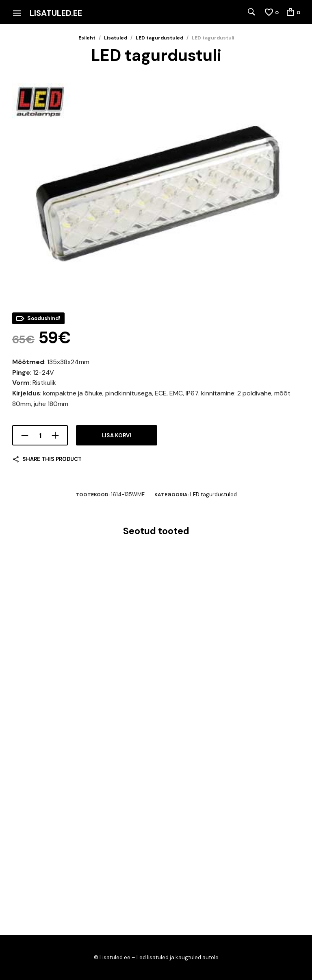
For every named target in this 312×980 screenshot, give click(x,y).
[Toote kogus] (40, 435)
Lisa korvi (117, 435)
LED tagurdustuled (159, 38)
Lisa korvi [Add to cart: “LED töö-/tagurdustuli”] (176, 705)
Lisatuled (116, 38)
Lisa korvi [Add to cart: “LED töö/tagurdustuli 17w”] (27, 880)
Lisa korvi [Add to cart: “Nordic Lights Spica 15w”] (176, 880)
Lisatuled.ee (56, 13)
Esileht (87, 38)
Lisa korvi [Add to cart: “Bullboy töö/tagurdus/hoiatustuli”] (27, 705)
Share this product (52, 459)
